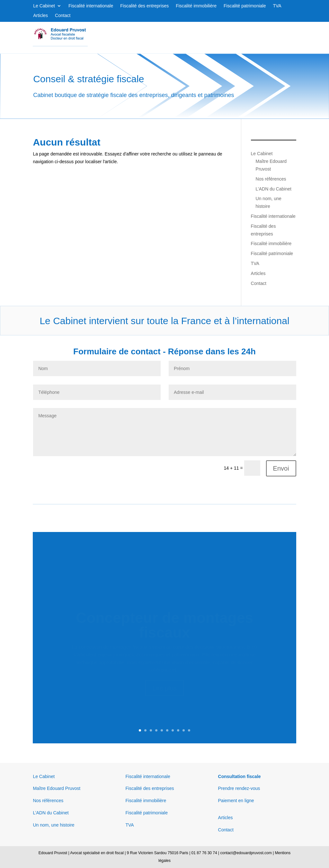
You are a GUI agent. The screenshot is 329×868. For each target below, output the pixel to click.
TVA (277, 6)
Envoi (281, 468)
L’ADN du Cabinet (274, 189)
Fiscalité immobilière (196, 6)
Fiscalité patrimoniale (245, 6)
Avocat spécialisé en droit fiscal (97, 853)
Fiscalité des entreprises (144, 6)
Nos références (271, 179)
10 (189, 730)
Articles (40, 16)
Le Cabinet (44, 6)
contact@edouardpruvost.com (246, 853)
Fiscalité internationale (91, 6)
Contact (63, 16)
